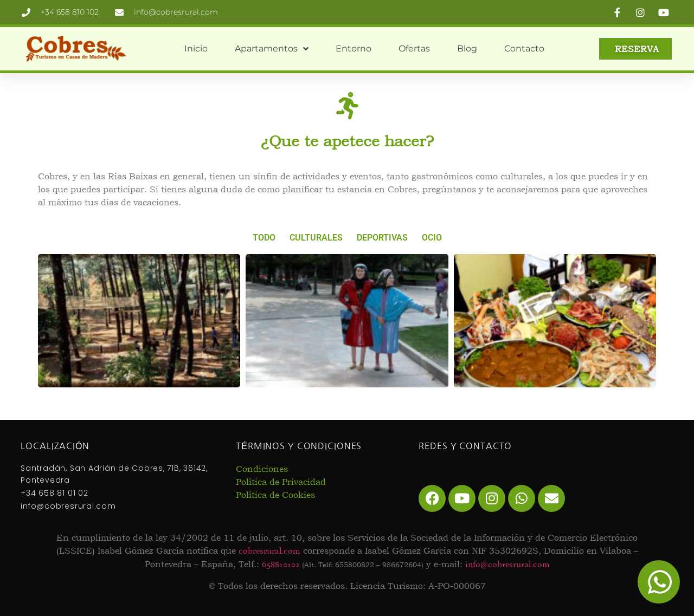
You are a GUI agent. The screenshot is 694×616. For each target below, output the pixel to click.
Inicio (196, 48)
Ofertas (414, 48)
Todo (264, 238)
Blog (467, 48)
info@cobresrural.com (507, 564)
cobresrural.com (269, 551)
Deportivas (382, 238)
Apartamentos (272, 49)
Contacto (524, 48)
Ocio (432, 238)
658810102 (281, 564)
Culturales (316, 238)
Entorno (354, 48)
